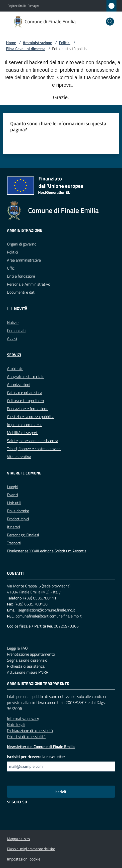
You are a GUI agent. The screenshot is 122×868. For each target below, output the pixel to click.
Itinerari (13, 527)
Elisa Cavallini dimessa (26, 49)
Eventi (12, 495)
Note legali (16, 724)
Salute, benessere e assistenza (33, 441)
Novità (21, 308)
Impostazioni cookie (24, 859)
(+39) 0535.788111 (40, 598)
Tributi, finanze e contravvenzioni (34, 449)
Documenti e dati (21, 292)
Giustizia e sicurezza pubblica (31, 417)
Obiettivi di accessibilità (26, 736)
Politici (65, 43)
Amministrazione (37, 43)
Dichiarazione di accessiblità (30, 730)
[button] (110, 22)
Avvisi (12, 338)
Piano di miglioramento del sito (31, 849)
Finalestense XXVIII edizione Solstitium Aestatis (47, 551)
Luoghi (13, 487)
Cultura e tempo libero (25, 401)
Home (11, 43)
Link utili (14, 503)
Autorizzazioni (19, 385)
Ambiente (15, 368)
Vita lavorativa (19, 457)
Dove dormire (18, 511)
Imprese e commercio (25, 425)
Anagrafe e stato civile (26, 377)
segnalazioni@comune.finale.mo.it (47, 610)
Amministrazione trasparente (38, 684)
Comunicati (16, 330)
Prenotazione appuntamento (31, 654)
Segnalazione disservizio (27, 660)
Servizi (14, 355)
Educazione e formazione (28, 409)
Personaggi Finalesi (23, 535)
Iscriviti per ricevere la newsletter (36, 757)
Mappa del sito (18, 839)
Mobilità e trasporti (23, 433)
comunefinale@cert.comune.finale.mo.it (49, 616)
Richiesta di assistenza (26, 666)
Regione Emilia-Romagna (23, 6)
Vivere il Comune (24, 473)
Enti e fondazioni (21, 276)
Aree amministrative (24, 260)
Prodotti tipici (18, 519)
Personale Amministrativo (29, 284)
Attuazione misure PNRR (28, 672)
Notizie (13, 322)
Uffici (11, 268)
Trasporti (14, 543)
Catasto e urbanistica (25, 393)
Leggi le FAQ (17, 648)
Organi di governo (22, 244)
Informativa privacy (23, 718)
